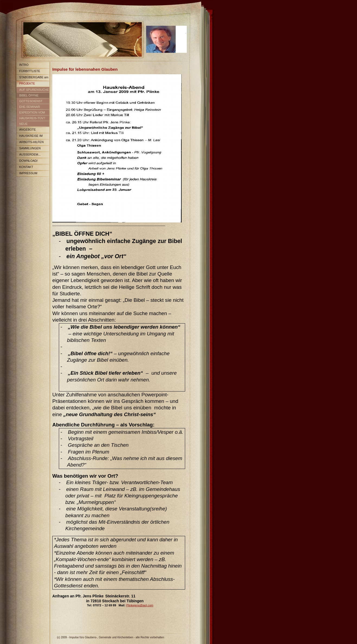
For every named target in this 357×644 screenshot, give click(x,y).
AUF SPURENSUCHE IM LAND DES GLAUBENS (33, 91)
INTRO (24, 65)
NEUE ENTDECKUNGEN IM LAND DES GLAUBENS (33, 125)
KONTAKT (26, 167)
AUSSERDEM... (30, 154)
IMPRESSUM (28, 173)
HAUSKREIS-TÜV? (32, 118)
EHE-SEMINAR (30, 107)
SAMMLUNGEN (30, 148)
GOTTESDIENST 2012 (30, 102)
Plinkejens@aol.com (140, 605)
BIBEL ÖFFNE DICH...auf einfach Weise (29, 96)
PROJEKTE (27, 83)
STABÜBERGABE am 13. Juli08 (32, 78)
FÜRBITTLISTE (30, 71)
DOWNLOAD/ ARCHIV (27, 162)
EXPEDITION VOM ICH (31, 113)
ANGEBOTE (28, 130)
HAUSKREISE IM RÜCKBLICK (30, 137)
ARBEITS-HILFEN (31, 142)
